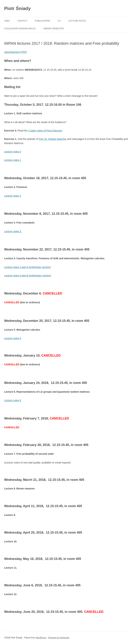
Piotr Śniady (17, 8)
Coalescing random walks (20, 29)
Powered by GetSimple (59, 638)
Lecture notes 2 (13, 196)
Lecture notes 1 (13, 160)
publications (42, 21)
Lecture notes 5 (13, 338)
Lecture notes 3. (13, 231)
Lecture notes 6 (13, 400)
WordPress (41, 638)
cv (59, 21)
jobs (7, 21)
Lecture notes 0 (13, 152)
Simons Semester (53, 29)
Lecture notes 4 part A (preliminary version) (27, 267)
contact (22, 21)
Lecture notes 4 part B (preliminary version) (28, 276)
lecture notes (77, 21)
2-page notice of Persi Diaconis (45, 131)
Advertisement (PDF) (16, 52)
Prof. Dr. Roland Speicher (52, 139)
